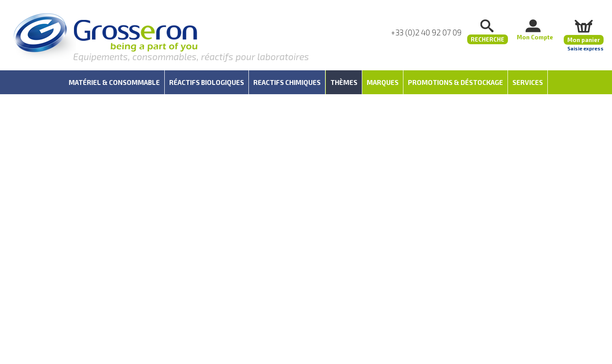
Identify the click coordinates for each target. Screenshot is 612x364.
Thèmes (344, 82)
